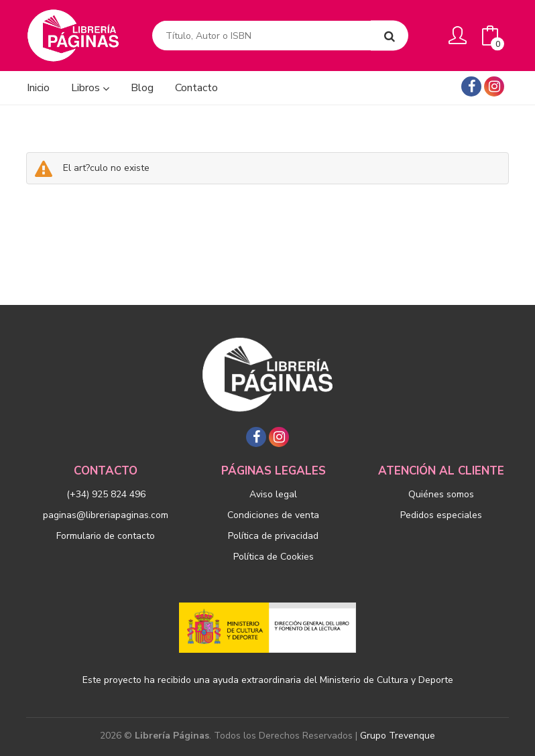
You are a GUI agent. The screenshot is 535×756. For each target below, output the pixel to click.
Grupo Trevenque (398, 736)
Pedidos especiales (441, 515)
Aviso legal (273, 494)
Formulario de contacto (106, 536)
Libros (90, 88)
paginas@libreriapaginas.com (106, 515)
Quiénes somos (441, 494)
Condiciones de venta (273, 515)
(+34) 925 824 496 (106, 494)
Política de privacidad (273, 536)
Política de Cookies (274, 557)
